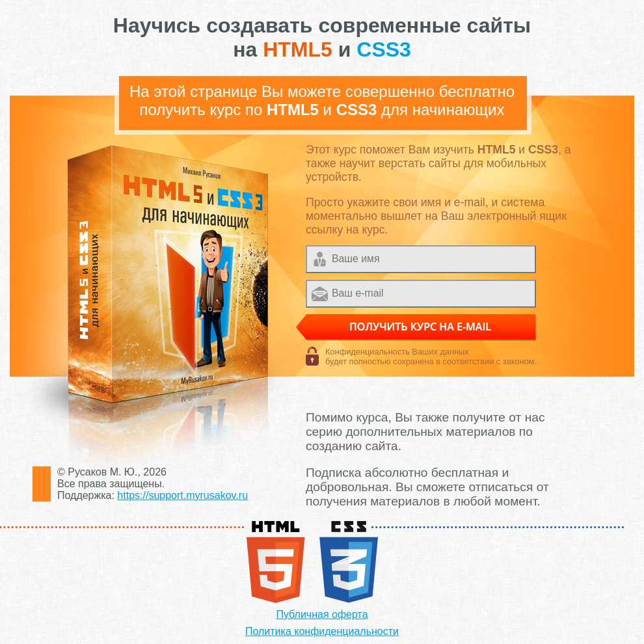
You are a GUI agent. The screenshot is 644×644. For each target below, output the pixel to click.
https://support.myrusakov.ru (182, 495)
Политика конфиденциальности (322, 631)
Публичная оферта (322, 614)
